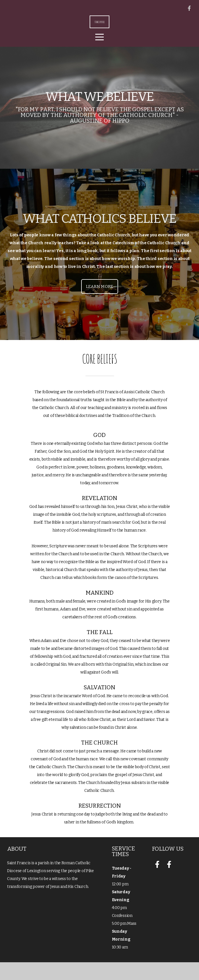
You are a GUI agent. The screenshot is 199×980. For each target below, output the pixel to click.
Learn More (100, 304)
